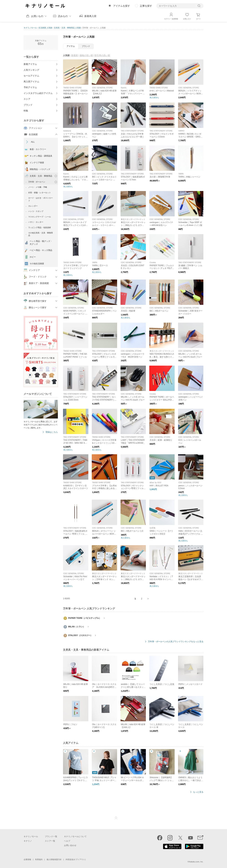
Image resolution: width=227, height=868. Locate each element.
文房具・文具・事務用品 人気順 (67, 28)
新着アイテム (30, 64)
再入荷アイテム (31, 82)
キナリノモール (30, 28)
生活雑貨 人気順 (45, 28)
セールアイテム (31, 76)
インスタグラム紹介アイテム (38, 93)
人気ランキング (31, 70)
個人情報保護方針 (54, 859)
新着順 (75, 55)
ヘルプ (67, 841)
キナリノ (28, 841)
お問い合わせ (70, 845)
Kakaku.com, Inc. (196, 862)
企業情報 (27, 859)
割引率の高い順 (102, 55)
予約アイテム (30, 87)
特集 (26, 111)
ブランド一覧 (51, 837)
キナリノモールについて (75, 837)
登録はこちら (52, 432)
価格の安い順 (86, 55)
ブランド (28, 105)
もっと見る (198, 792)
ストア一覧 (50, 841)
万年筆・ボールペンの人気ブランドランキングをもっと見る (176, 642)
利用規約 (39, 859)
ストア (27, 99)
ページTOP (116, 818)
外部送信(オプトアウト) (76, 859)
